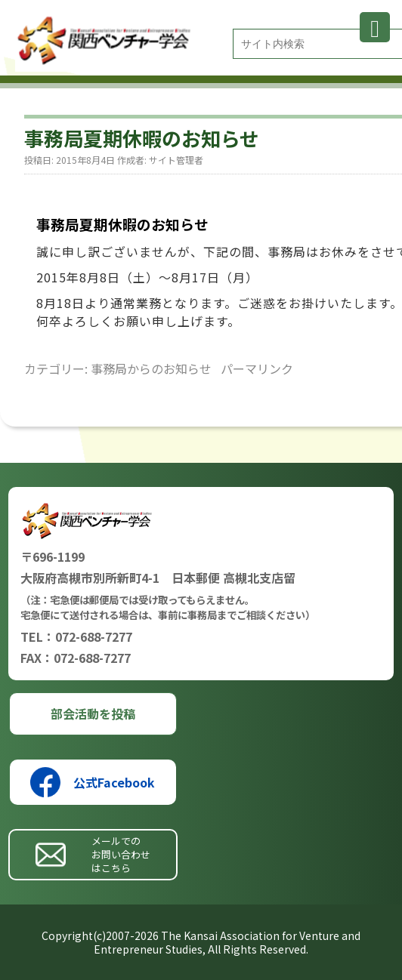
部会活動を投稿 (93, 713)
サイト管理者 (176, 160)
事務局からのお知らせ (151, 368)
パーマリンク (257, 368)
